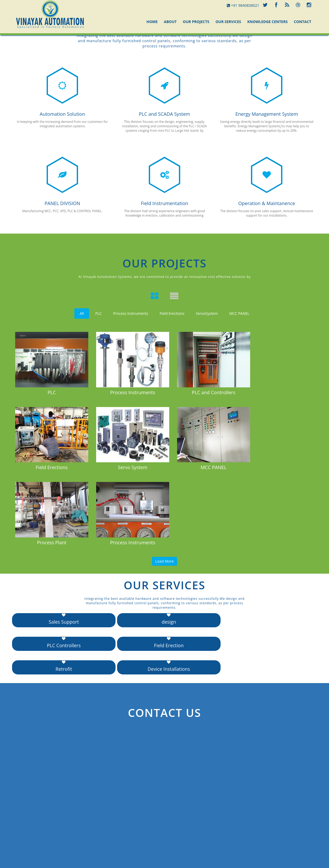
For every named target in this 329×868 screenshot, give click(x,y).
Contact (303, 22)
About (170, 22)
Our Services (228, 22)
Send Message (31, 829)
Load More (165, 480)
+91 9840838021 (243, 5)
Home (152, 22)
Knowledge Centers (267, 22)
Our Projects (196, 22)
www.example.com (268, 827)
